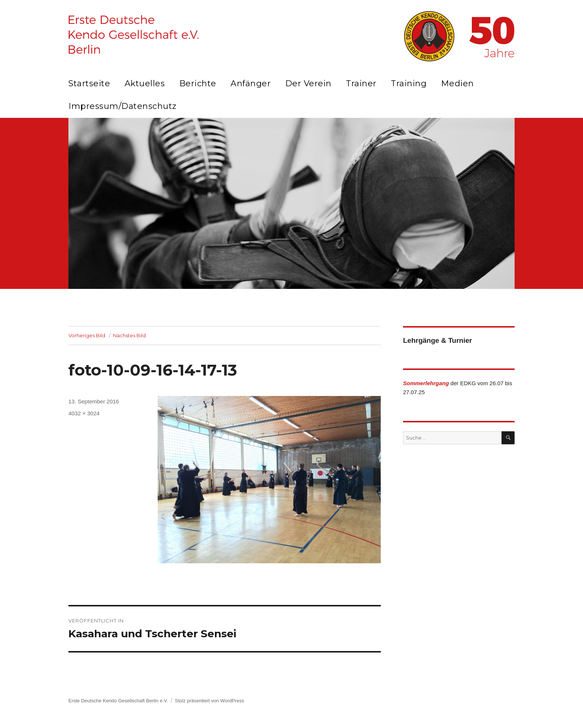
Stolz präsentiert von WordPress (209, 701)
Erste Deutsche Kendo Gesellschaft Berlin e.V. (118, 701)
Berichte (198, 83)
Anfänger (251, 83)
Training (409, 83)
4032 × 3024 (84, 413)
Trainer (361, 83)
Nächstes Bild (129, 335)
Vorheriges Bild (87, 335)
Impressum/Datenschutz (123, 106)
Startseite (89, 83)
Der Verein (308, 83)
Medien (458, 83)
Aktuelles (145, 83)
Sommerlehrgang (426, 383)
